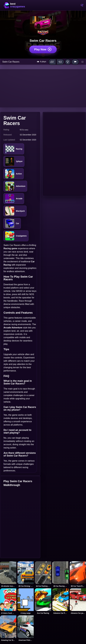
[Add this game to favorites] (68, 62)
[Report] (75, 62)
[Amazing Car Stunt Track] (8, 628)
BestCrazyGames (14, 5)
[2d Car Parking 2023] (43, 574)
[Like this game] (52, 62)
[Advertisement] (43, 88)
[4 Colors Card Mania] (8, 601)
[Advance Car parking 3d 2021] (78, 601)
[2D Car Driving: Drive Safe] (26, 574)
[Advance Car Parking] (60, 601)
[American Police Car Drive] (26, 628)
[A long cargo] (26, 601)
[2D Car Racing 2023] (60, 574)
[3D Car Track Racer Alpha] (78, 574)
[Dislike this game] (60, 62)
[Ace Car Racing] (43, 601)
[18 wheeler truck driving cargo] (8, 574)
